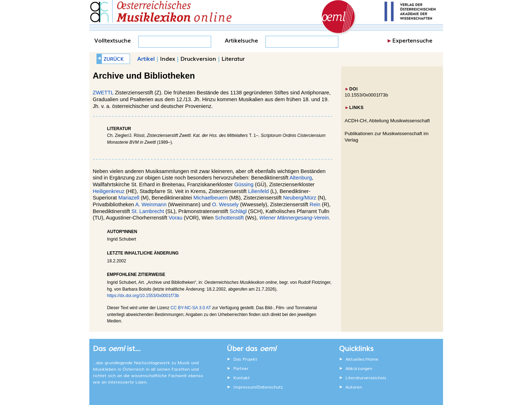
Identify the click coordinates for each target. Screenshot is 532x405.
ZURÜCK (114, 59)
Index (168, 58)
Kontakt (242, 377)
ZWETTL (103, 93)
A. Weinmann (151, 204)
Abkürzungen (359, 368)
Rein (315, 204)
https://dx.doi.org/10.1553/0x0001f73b (143, 296)
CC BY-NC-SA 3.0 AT (191, 308)
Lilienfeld (258, 191)
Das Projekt (245, 359)
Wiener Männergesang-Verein (294, 218)
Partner (241, 368)
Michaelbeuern (210, 198)
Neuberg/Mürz (300, 198)
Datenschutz (270, 387)
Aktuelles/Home (362, 359)
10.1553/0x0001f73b (367, 95)
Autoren (354, 387)
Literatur (233, 58)
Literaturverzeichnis (366, 377)
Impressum (245, 387)
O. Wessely (225, 204)
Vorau (175, 218)
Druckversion (198, 58)
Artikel (146, 58)
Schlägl (238, 211)
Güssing (244, 184)
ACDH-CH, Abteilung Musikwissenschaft (387, 121)
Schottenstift (230, 218)
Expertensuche (412, 40)
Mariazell (129, 198)
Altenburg (301, 178)
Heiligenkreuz (109, 191)
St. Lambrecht (148, 211)
